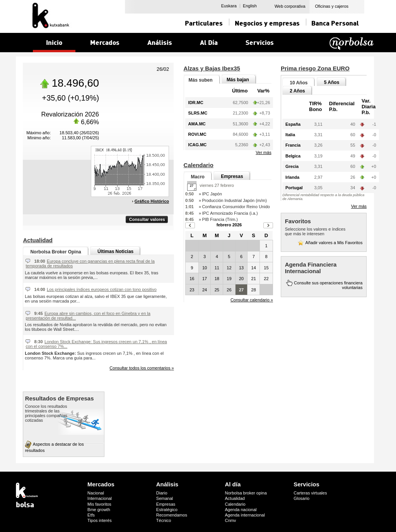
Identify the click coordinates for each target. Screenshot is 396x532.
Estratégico (167, 510)
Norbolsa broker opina (246, 493)
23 (192, 290)
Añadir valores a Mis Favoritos (334, 243)
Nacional (96, 493)
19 (229, 279)
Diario (162, 493)
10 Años (299, 83)
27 (241, 290)
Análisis (167, 484)
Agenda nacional (241, 510)
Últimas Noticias (115, 251)
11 (217, 268)
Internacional (100, 498)
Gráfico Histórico (152, 201)
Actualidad (235, 498)
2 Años (297, 91)
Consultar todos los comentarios (142, 368)
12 (229, 268)
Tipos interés (100, 520)
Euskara (229, 6)
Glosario (301, 498)
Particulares (204, 23)
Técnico (164, 520)
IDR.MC (196, 103)
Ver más (263, 152)
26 (229, 290)
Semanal (165, 498)
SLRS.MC (198, 113)
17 (205, 279)
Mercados (101, 484)
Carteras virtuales (310, 493)
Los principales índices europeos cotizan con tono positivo (102, 289)
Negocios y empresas (267, 23)
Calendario (235, 504)
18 (217, 279)
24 (205, 290)
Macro (198, 177)
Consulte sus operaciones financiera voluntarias (328, 285)
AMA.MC (197, 124)
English (250, 6)
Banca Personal (335, 23)
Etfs (91, 515)
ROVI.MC (197, 134)
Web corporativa (290, 6)
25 (217, 290)
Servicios (306, 484)
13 (241, 268)
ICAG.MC (198, 145)
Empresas (232, 176)
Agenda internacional (245, 515)
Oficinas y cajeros (332, 6)
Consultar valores (147, 219)
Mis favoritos (99, 504)
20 (241, 279)
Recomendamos (172, 515)
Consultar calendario (252, 300)
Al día (233, 484)
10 (205, 268)
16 (192, 279)
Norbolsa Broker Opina (55, 252)
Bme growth (99, 510)
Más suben (201, 80)
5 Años (332, 82)
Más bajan (238, 80)
